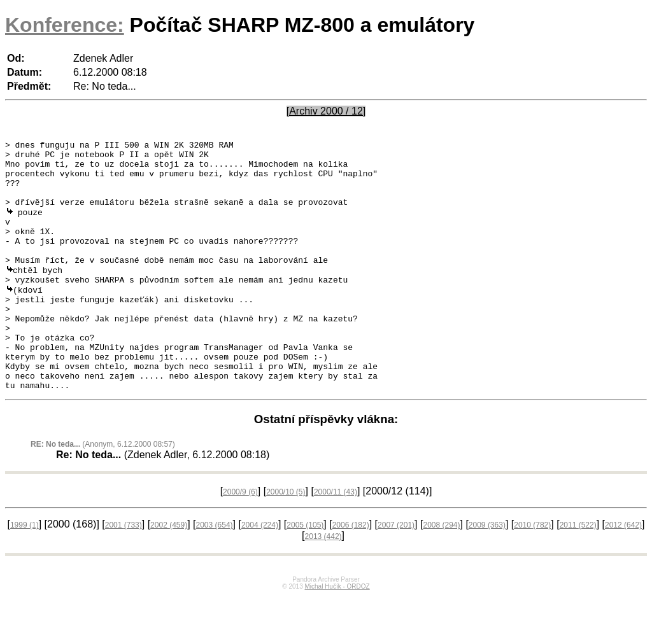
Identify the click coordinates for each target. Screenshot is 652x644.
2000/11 (336, 540)
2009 (487, 573)
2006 (351, 573)
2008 (441, 573)
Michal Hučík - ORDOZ (337, 634)
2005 (305, 573)
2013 (323, 584)
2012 (623, 573)
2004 (260, 573)
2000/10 (286, 540)
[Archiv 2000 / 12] (326, 111)
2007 (396, 573)
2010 (532, 573)
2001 (124, 573)
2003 (215, 573)
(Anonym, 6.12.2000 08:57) (103, 492)
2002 (169, 573)
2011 (578, 573)
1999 (25, 573)
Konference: (65, 25)
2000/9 (240, 540)
